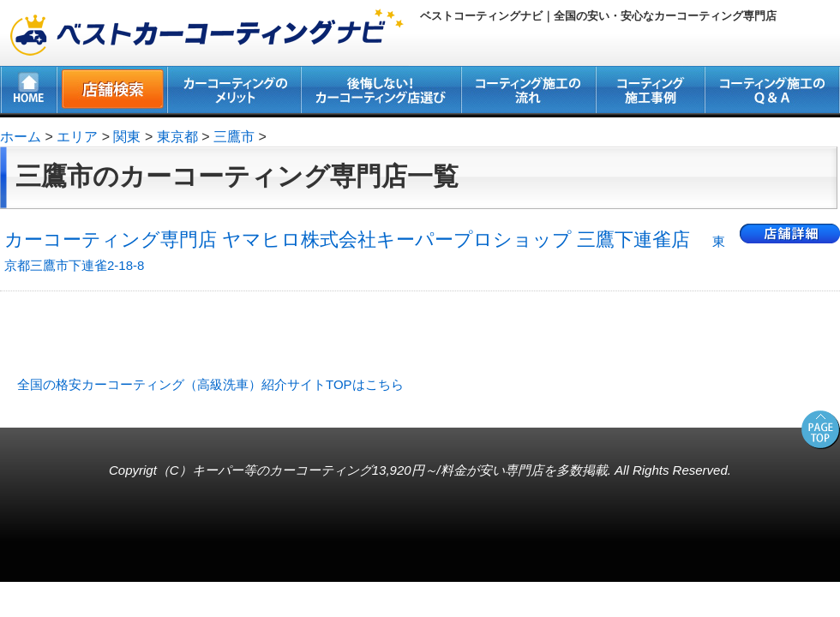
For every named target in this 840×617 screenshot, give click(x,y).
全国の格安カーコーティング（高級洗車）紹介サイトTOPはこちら (210, 384)
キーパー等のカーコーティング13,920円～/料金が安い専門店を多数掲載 (400, 470)
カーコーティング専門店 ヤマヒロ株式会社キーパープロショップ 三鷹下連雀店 (365, 251)
